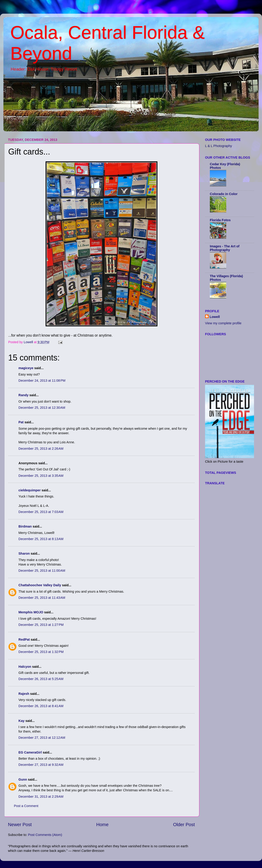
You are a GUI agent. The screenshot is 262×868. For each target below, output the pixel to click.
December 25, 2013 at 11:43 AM (42, 598)
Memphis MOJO (31, 612)
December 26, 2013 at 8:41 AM (41, 706)
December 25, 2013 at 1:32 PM (41, 652)
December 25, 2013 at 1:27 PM (41, 625)
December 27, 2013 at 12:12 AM (42, 738)
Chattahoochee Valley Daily (40, 585)
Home (103, 825)
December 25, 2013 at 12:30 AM (42, 408)
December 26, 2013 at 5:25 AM (41, 679)
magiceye (26, 368)
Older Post (184, 825)
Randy (23, 395)
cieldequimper (30, 490)
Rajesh (24, 694)
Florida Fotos (220, 220)
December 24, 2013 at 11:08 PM (42, 381)
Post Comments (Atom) (45, 835)
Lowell (215, 317)
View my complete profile (223, 323)
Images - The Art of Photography (225, 248)
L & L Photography (218, 146)
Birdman (25, 526)
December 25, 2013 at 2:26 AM (41, 449)
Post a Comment (26, 806)
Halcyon (25, 667)
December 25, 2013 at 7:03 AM (41, 512)
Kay (21, 721)
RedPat (24, 640)
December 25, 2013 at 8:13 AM (41, 539)
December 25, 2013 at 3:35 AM (41, 476)
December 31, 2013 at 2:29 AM (41, 797)
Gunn (23, 779)
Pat (21, 422)
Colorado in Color (224, 194)
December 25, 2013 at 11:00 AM (42, 571)
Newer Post (20, 825)
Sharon (24, 553)
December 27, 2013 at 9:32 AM (41, 765)
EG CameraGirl (30, 752)
